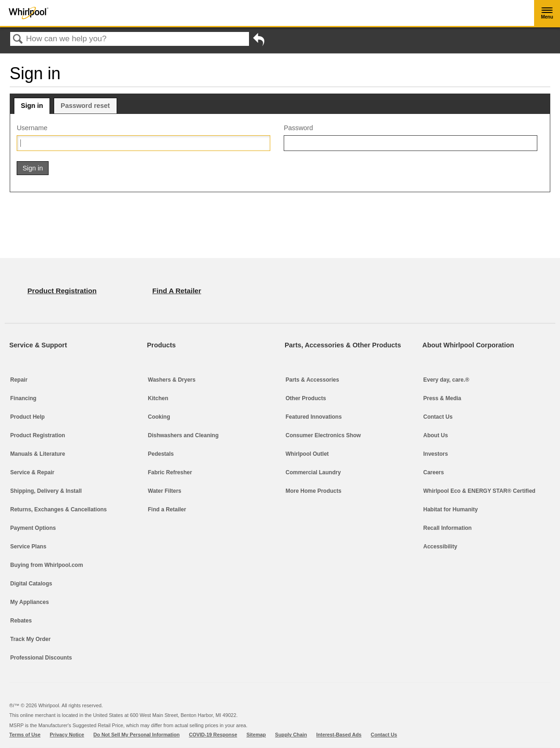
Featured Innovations (314, 417)
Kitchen (158, 398)
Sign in (32, 106)
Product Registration (38, 435)
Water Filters (165, 491)
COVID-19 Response (213, 735)
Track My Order (30, 639)
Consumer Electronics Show (323, 435)
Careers (434, 472)
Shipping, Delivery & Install (46, 491)
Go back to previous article (259, 41)
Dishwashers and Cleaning (184, 435)
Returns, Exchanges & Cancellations (59, 509)
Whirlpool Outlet (307, 454)
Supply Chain (291, 735)
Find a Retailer (167, 509)
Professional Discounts (41, 658)
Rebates (21, 621)
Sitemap (256, 735)
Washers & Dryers (172, 380)
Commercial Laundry (313, 472)
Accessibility (440, 547)
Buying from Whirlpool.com (47, 565)
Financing (23, 398)
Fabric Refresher (170, 472)
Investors (436, 454)
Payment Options (33, 528)
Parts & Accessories (312, 380)
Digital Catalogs (31, 584)
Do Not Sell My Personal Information (137, 735)
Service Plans (28, 547)
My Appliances (30, 602)
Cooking (159, 417)
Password (298, 128)
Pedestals (161, 454)
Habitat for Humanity (451, 509)
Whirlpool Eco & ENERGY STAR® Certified (479, 491)
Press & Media (442, 398)
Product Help (28, 417)
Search (18, 40)
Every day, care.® (446, 380)
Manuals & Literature (38, 454)
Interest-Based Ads (339, 735)
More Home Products (314, 491)
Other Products (306, 398)
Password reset (85, 106)
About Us (436, 435)
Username (32, 128)
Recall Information (448, 528)
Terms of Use (25, 735)
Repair (19, 380)
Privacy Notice (67, 735)
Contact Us (438, 417)
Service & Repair (32, 472)
